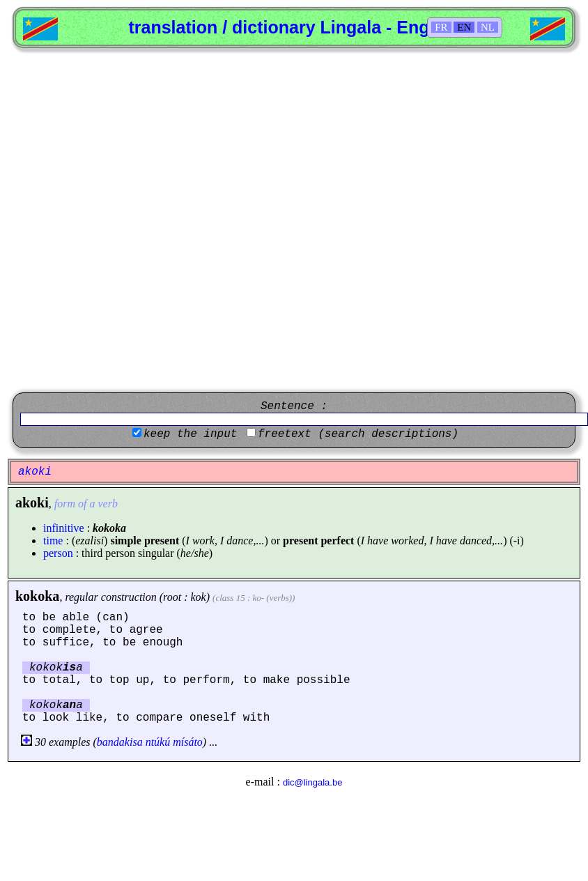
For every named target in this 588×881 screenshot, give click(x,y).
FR (441, 27)
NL (488, 27)
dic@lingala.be (312, 782)
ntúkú (158, 742)
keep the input (190, 434)
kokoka (37, 596)
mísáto (188, 742)
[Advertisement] (165, 220)
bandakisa (120, 742)
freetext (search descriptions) (358, 434)
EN (464, 27)
